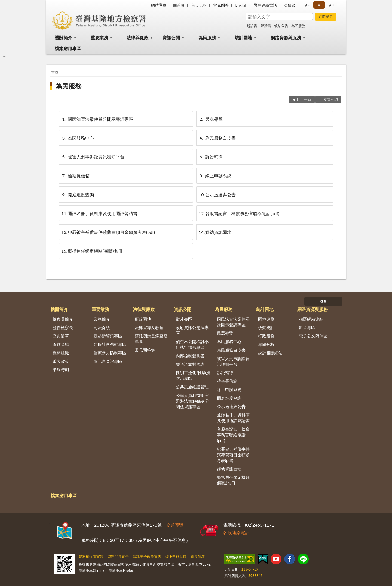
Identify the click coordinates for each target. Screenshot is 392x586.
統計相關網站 (270, 353)
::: (51, 4)
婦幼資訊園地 (215, 232)
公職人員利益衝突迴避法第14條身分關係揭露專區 (192, 401)
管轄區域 (61, 344)
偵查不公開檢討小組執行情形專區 (192, 344)
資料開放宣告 (118, 557)
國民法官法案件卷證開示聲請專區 (97, 119)
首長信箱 (199, 5)
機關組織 (61, 353)
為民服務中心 (78, 138)
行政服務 (266, 336)
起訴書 (252, 26)
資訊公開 (171, 37)
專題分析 (266, 344)
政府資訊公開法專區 (192, 330)
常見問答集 (145, 350)
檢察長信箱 (75, 176)
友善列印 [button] (331, 99)
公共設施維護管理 (192, 387)
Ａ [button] (319, 5)
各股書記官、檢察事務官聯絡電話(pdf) (239, 213)
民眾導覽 (211, 119)
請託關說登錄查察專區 (151, 339)
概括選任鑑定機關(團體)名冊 (92, 251)
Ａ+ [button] (331, 5)
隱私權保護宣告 (91, 557)
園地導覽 (266, 319)
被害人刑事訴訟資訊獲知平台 (93, 157)
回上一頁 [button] (304, 99)
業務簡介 (102, 319)
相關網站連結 (311, 319)
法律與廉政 (137, 37)
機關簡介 (63, 37)
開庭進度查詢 (78, 194)
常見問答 (221, 5)
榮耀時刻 (61, 370)
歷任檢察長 (63, 327)
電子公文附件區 (313, 336)
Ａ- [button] (307, 5)
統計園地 (243, 37)
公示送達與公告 (217, 194)
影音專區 (307, 327)
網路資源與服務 (286, 37)
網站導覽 (159, 5)
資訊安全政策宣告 (147, 557)
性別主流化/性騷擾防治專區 (193, 375)
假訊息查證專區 (108, 361)
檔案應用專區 (68, 48)
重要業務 (99, 37)
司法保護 (102, 327)
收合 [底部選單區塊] (323, 301)
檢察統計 (266, 327)
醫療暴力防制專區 (110, 353)
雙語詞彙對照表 (190, 364)
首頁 (55, 72)
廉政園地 (143, 319)
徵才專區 (184, 319)
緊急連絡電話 (265, 5)
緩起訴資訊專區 (108, 336)
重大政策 (61, 361)
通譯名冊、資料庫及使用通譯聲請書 (99, 213)
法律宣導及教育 (149, 327)
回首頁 (179, 5)
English (241, 5)
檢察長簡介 (63, 319)
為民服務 (298, 26)
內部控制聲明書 (190, 356)
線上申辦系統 (215, 176)
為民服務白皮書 (217, 138)
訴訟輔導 (211, 157)
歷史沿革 (61, 336)
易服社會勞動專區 (110, 344)
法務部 (289, 5)
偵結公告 (281, 26)
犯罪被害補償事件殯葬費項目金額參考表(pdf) (108, 232)
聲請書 (266, 26)
